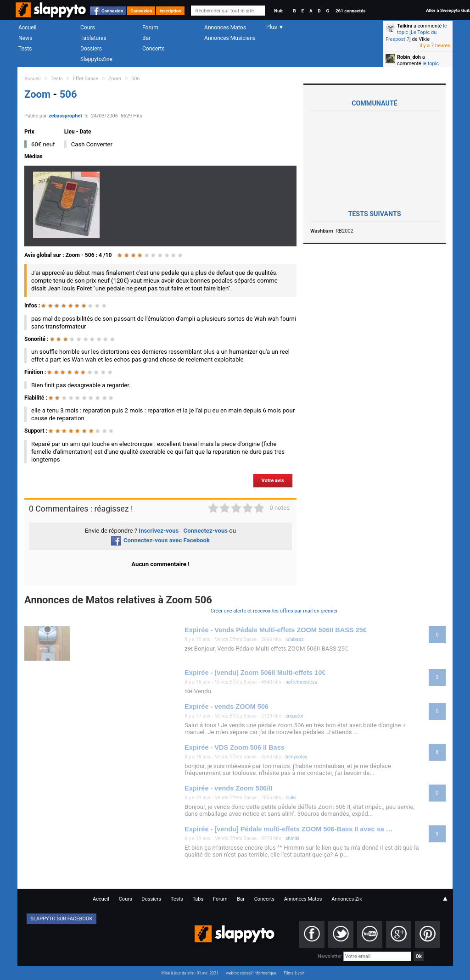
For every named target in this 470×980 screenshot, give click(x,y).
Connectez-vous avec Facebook (160, 540)
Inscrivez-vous (159, 531)
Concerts (154, 49)
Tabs (198, 899)
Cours (88, 28)
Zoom (115, 79)
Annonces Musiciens (230, 38)
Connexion (112, 11)
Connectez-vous (206, 531)
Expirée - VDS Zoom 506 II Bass (235, 747)
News (25, 38)
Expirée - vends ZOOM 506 (227, 707)
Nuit (278, 11)
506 (135, 79)
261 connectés (350, 11)
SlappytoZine (96, 59)
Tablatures (93, 38)
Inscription (170, 11)
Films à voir (294, 973)
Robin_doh (409, 57)
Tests (25, 49)
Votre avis (273, 481)
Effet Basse (86, 79)
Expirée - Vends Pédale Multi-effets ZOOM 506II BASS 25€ (276, 630)
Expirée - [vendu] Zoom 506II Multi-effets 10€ (255, 673)
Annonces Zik (347, 899)
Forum (150, 28)
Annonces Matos (225, 28)
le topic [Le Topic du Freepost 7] (416, 33)
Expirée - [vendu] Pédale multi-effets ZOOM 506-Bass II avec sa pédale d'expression (289, 829)
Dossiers (91, 49)
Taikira (405, 26)
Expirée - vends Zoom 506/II (228, 788)
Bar (146, 38)
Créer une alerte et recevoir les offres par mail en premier (274, 611)
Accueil (28, 28)
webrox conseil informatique (251, 973)
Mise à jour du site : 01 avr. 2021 (190, 973)
